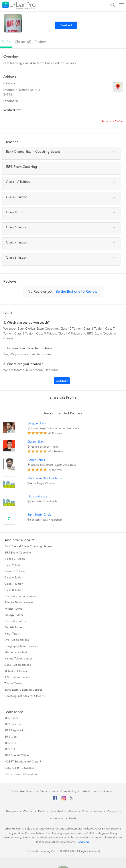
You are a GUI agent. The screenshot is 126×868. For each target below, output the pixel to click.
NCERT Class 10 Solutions (21, 774)
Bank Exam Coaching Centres (23, 690)
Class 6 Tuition (14, 578)
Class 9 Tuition (14, 565)
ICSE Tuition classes (17, 677)
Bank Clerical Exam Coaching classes (28, 546)
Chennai (28, 811)
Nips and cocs (37, 496)
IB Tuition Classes (16, 671)
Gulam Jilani (36, 442)
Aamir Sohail (36, 460)
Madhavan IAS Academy (45, 478)
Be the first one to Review (76, 292)
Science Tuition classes (19, 602)
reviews (41, 42)
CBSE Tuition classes (18, 665)
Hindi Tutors (12, 634)
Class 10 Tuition (15, 571)
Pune (85, 811)
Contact (62, 381)
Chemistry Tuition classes (20, 596)
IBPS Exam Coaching (18, 553)
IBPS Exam (11, 718)
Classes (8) (23, 42)
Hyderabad (56, 811)
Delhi (41, 811)
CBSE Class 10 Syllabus (20, 768)
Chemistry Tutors (15, 621)
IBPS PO (10, 749)
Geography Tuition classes (21, 646)
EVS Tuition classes (17, 640)
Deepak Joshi (37, 423)
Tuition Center (13, 683)
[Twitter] (72, 799)
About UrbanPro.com (23, 791)
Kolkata (98, 811)
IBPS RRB (10, 743)
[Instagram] (64, 800)
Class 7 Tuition (14, 584)
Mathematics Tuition (17, 652)
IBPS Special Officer (17, 755)
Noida (73, 818)
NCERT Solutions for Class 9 (23, 762)
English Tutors (13, 627)
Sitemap (108, 791)
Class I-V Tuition (15, 559)
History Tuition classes (19, 659)
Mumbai (72, 811)
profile (6, 42)
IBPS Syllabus (13, 724)
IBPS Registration (15, 730)
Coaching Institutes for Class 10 (25, 696)
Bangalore (12, 811)
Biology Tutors (14, 615)
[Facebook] (55, 799)
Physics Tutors (13, 609)
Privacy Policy (68, 791)
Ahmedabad (57, 818)
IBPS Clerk (11, 737)
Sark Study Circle (39, 515)
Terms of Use (48, 791)
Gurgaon (112, 811)
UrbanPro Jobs (90, 791)
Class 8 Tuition (14, 590)
